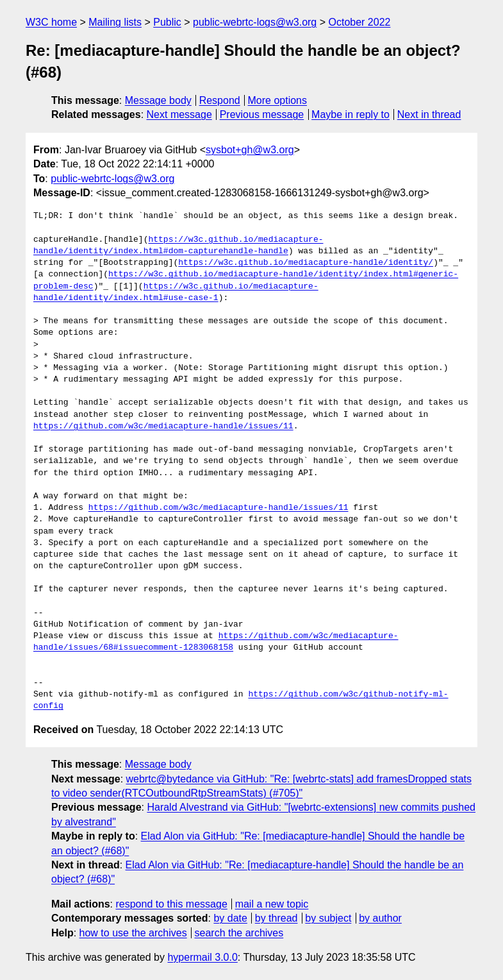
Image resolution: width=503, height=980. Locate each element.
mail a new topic (272, 904)
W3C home (51, 22)
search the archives (239, 933)
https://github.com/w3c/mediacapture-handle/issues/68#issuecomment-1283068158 (216, 642)
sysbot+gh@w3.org (250, 150)
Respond (220, 100)
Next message (179, 114)
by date (230, 918)
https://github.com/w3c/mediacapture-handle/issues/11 (163, 427)
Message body (158, 100)
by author (380, 918)
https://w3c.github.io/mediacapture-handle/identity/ (306, 263)
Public (167, 22)
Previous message (262, 114)
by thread (276, 918)
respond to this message (171, 904)
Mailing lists (115, 22)
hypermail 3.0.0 (202, 957)
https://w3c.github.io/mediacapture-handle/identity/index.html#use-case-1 (176, 292)
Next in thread (429, 114)
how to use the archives (133, 933)
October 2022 (360, 22)
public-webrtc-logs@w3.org (255, 22)
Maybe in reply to (350, 114)
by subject (328, 918)
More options (278, 100)
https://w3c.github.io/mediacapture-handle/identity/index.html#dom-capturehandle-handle (178, 246)
